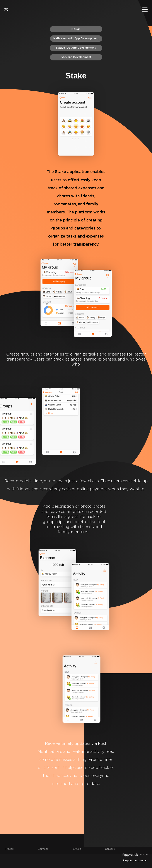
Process (10, 849)
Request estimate (135, 861)
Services (43, 849)
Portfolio (77, 849)
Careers (110, 849)
